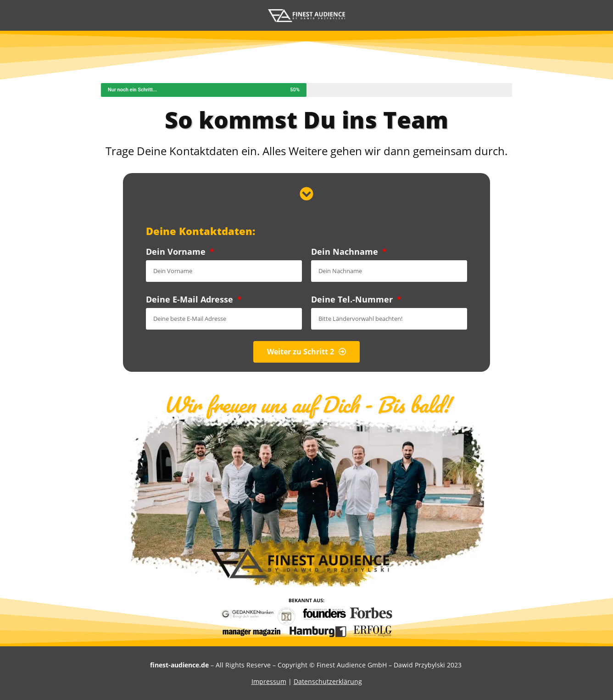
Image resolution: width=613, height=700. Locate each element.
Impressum (269, 681)
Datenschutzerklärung (328, 681)
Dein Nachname (346, 252)
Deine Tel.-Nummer (353, 299)
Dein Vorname (177, 252)
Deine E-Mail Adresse (191, 299)
